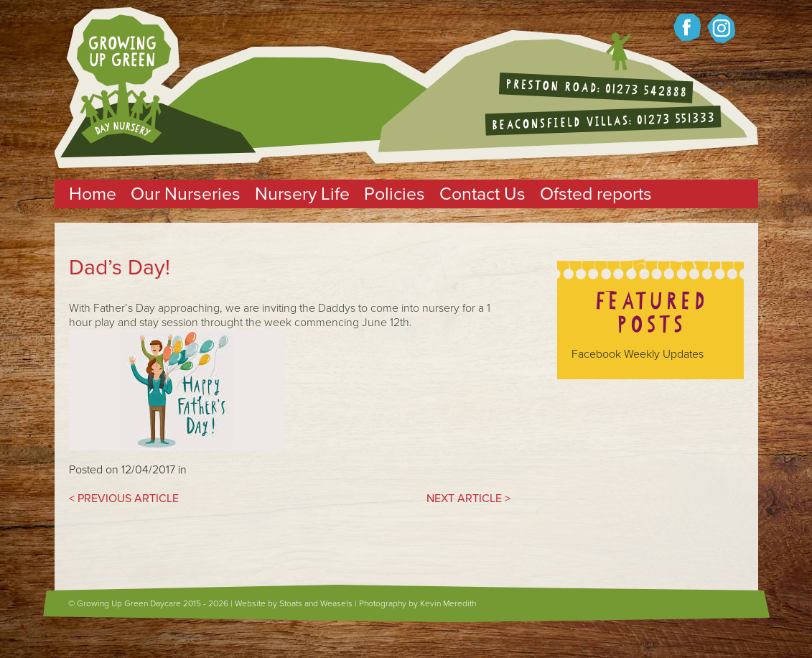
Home (93, 194)
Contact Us (482, 194)
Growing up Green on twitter (721, 28)
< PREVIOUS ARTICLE (124, 499)
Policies (395, 194)
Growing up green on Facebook (687, 27)
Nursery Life (302, 194)
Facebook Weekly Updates (638, 354)
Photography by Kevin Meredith (417, 603)
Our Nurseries (186, 194)
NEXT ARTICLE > (468, 499)
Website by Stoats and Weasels (294, 603)
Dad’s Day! (120, 268)
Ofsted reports (596, 194)
